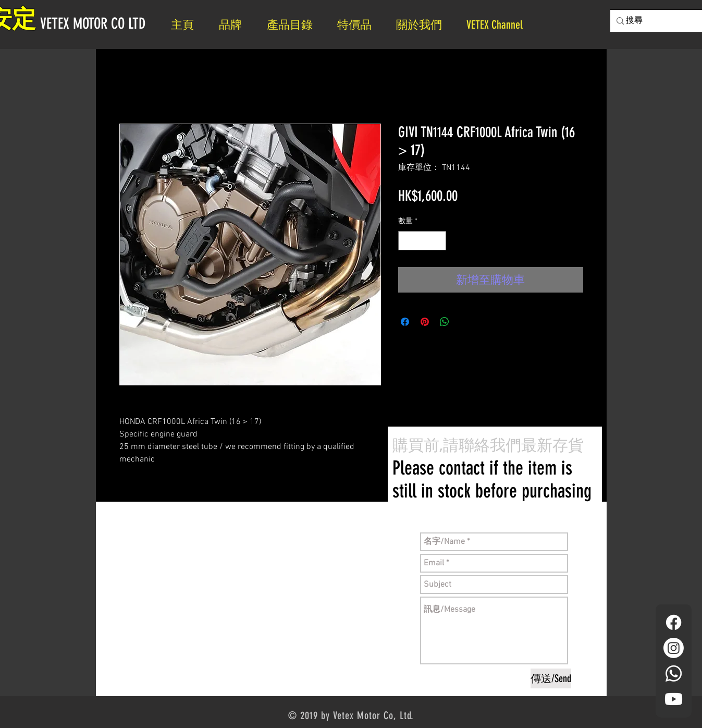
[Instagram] (674, 648)
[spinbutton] (422, 241)
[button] (423, 25)
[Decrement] (406, 241)
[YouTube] (674, 699)
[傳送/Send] (551, 678)
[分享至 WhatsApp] (445, 322)
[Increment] (438, 241)
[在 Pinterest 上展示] (425, 322)
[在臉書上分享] (405, 322)
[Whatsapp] (674, 674)
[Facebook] (674, 622)
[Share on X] (464, 322)
